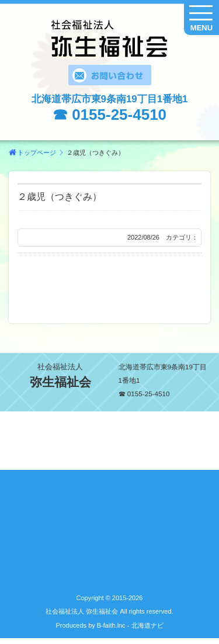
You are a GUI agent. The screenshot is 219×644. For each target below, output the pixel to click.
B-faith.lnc (110, 625)
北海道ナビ (147, 625)
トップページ (37, 153)
